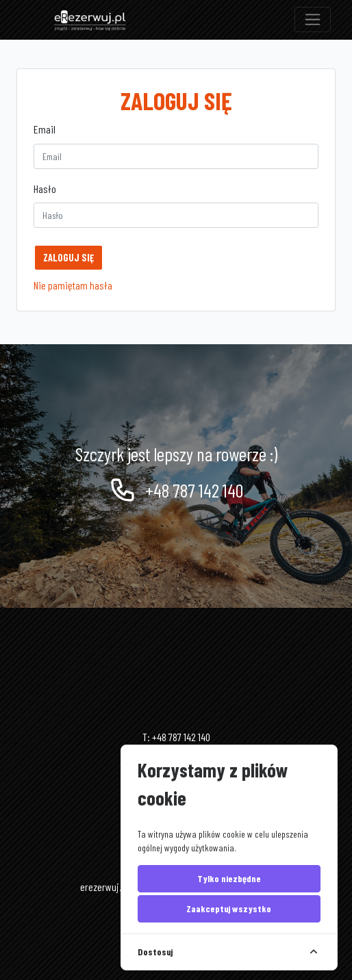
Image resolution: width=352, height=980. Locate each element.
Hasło (45, 189)
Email (45, 129)
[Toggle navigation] (313, 20)
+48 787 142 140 (176, 490)
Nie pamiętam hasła (73, 285)
